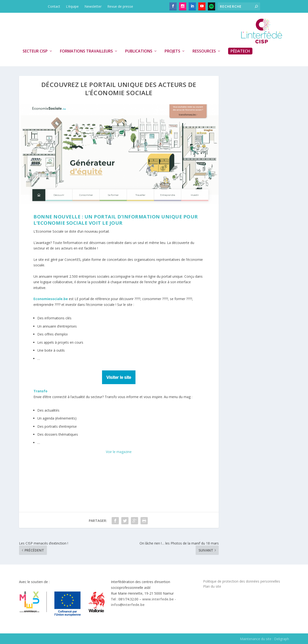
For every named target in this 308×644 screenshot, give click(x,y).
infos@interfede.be (128, 605)
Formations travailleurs (86, 51)
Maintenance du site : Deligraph (264, 639)
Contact (54, 6)
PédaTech (240, 51)
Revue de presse (120, 6)
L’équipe (72, 6)
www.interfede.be (158, 599)
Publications (139, 51)
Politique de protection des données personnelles (242, 581)
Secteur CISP (35, 51)
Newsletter (93, 6)
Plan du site (212, 586)
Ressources (204, 51)
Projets (172, 51)
